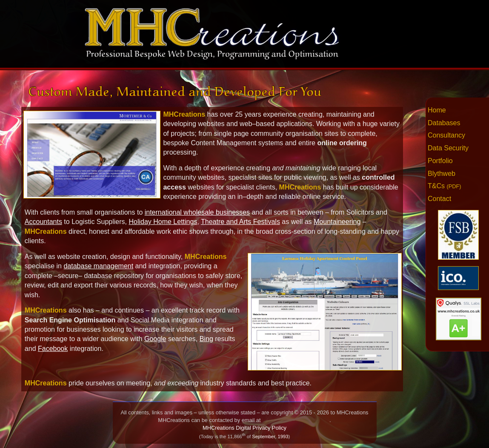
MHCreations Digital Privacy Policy (244, 428)
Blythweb (442, 174)
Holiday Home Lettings (163, 222)
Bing (206, 339)
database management (98, 266)
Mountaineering (337, 222)
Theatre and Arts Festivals (240, 222)
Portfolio (440, 161)
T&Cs (445, 186)
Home (437, 110)
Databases (444, 123)
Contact (439, 199)
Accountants (43, 222)
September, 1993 (270, 437)
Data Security (448, 148)
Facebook (53, 349)
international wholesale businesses (197, 212)
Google (155, 339)
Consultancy (446, 135)
